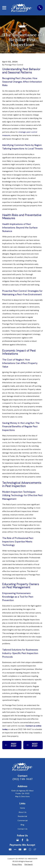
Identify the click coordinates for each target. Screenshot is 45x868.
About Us (22, 812)
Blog (22, 825)
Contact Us (22, 829)
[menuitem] (17, 864)
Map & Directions (22, 797)
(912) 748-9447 (22, 779)
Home (22, 808)
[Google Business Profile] (18, 840)
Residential (22, 816)
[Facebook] (22, 840)
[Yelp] (27, 840)
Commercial (22, 821)
